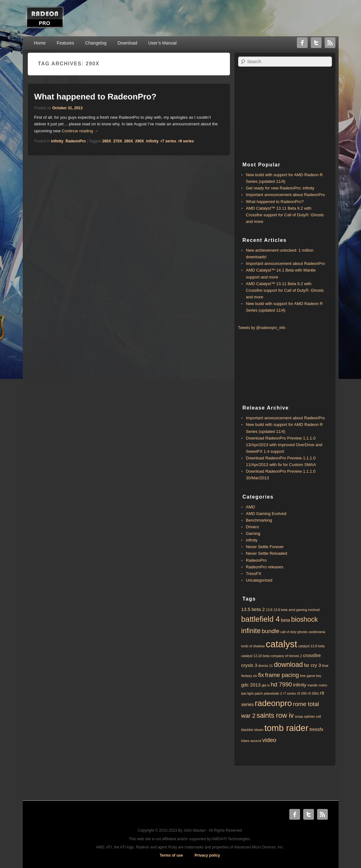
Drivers (253, 527)
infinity (57, 141)
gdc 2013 (251, 685)
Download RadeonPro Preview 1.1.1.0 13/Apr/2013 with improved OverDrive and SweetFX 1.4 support (284, 445)
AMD (251, 507)
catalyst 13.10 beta (255, 656)
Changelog (96, 43)
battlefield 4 (261, 619)
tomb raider (286, 728)
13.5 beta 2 (253, 609)
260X (107, 141)
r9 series (186, 141)
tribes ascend (251, 741)
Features (65, 43)
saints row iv (275, 715)
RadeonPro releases (265, 567)
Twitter (316, 43)
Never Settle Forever (265, 547)
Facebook (302, 43)
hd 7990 (281, 684)
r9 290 (302, 693)
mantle (312, 685)
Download (127, 43)
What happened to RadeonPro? (95, 97)
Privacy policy (207, 855)
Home (40, 43)
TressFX (254, 574)
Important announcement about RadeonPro (286, 195)
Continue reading (80, 131)
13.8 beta (280, 610)
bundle (271, 631)
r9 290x (313, 693)
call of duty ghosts (294, 632)
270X (117, 141)
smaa (299, 716)
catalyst (281, 644)
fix (261, 675)
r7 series (168, 141)
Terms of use (171, 855)
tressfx (316, 729)
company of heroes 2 (286, 656)
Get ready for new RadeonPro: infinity (280, 188)
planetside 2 (273, 693)
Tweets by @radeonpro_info (262, 328)
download (288, 665)
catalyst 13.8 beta (311, 646)
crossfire (312, 655)
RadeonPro (75, 141)
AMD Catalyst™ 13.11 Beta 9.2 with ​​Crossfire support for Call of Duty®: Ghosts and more (285, 215)
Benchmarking (259, 520)
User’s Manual (162, 43)
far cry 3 (312, 665)
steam (259, 730)
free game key (311, 676)
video (269, 740)
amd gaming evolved (304, 610)
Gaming (253, 533)
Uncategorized (259, 580)
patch (259, 693)
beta (285, 620)
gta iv (265, 685)
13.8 (269, 610)
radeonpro (273, 703)
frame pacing (282, 675)
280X (129, 141)
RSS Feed (330, 43)
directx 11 (266, 666)
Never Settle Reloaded (267, 553)
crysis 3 (249, 665)
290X (140, 141)
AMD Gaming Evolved (266, 514)
